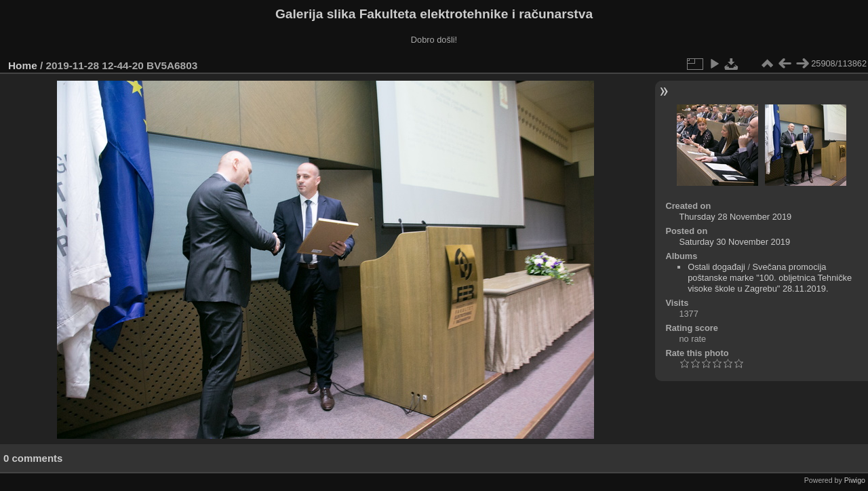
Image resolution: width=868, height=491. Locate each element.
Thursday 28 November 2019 (735, 217)
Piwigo (855, 480)
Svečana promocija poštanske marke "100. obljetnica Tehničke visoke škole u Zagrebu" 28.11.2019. (770, 278)
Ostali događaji (716, 267)
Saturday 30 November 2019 (734, 242)
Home (23, 65)
